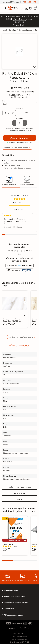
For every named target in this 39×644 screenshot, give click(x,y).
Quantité (19, 119)
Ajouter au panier (20, 138)
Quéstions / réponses (19, 488)
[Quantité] (20, 123)
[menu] (4, 8)
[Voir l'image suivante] (25, 303)
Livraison (19, 493)
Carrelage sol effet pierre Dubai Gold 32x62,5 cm (12, 320)
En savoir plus (19, 25)
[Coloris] (19, 104)
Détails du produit (20, 346)
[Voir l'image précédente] (4, 303)
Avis (19, 499)
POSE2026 (19, 22)
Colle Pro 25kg (8, 544)
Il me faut (20, 109)
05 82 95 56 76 (30, 2)
